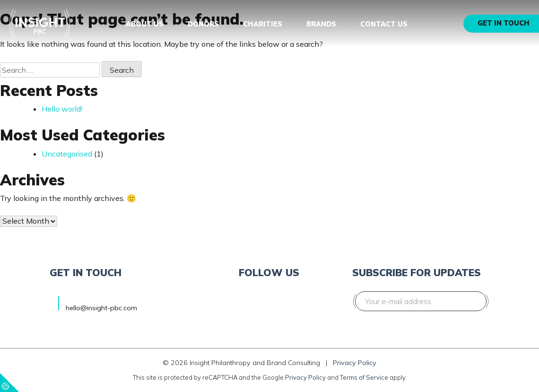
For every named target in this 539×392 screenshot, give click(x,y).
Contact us (384, 24)
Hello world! (62, 109)
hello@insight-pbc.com (101, 308)
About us (145, 24)
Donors (203, 24)
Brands (321, 24)
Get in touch (504, 23)
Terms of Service (364, 377)
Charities (263, 24)
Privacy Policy (355, 363)
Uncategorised (67, 154)
